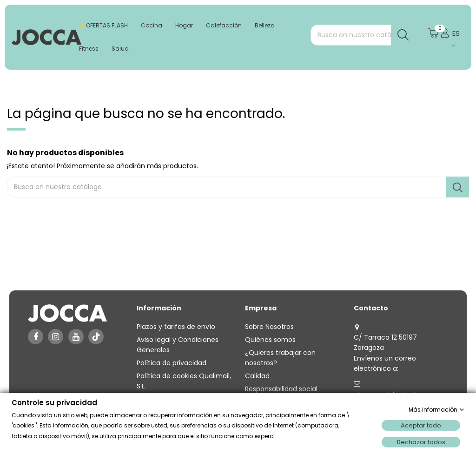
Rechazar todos (421, 442)
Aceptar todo (421, 425)
